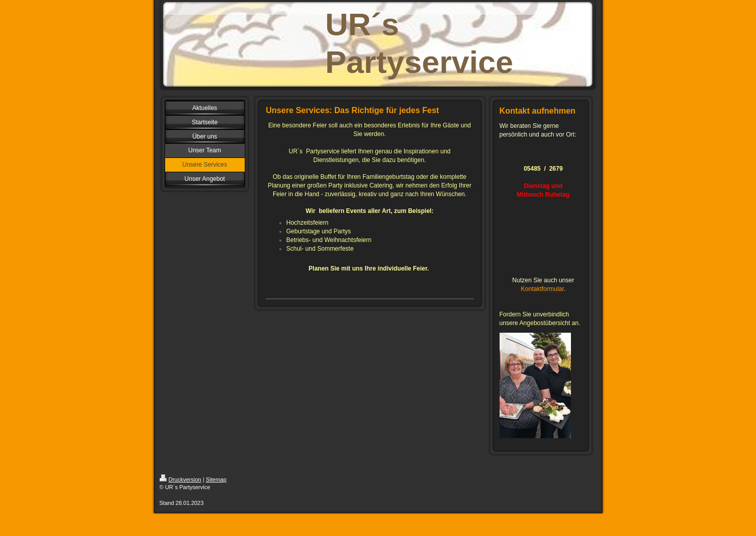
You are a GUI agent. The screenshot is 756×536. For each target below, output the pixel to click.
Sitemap (216, 479)
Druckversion (180, 479)
